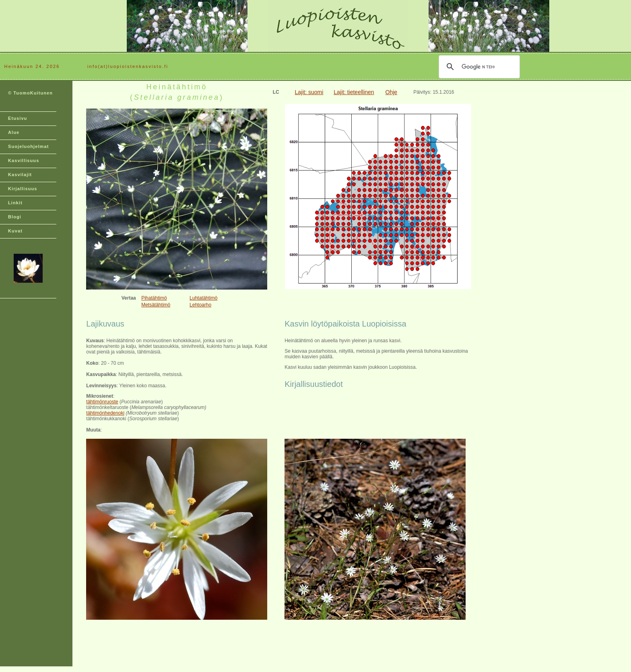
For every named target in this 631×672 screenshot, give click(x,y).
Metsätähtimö (156, 305)
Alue (14, 132)
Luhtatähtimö (203, 298)
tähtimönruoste (102, 402)
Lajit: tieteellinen (354, 92)
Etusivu (18, 118)
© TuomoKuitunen (30, 93)
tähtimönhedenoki (105, 413)
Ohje (392, 92)
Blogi (15, 217)
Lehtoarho (200, 305)
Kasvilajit (20, 175)
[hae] (478, 67)
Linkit (15, 203)
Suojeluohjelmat (28, 146)
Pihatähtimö (154, 298)
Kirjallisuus (23, 189)
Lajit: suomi (309, 92)
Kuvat (15, 231)
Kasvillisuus (24, 160)
